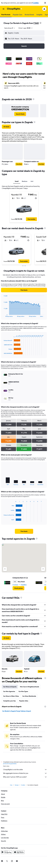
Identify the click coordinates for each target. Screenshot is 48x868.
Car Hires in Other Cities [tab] (11, 696)
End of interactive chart (3, 315)
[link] (20, 114)
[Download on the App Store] (19, 852)
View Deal (19, 164)
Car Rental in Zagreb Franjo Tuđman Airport (17, 711)
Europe (17, 785)
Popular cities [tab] (24, 701)
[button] (45, 3)
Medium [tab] (25, 181)
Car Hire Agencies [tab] (9, 691)
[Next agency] (43, 569)
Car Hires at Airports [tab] (10, 687)
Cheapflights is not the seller (25, 770)
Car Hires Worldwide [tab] (29, 696)
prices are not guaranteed (10, 764)
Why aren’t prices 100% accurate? (25, 777)
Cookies (36, 3)
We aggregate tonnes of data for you (25, 773)
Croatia (23, 785)
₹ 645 (36, 23)
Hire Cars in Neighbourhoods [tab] (30, 687)
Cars (11, 785)
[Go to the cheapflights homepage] (15, 9)
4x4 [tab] (32, 181)
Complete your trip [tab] (9, 701)
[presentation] (40, 23)
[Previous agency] (5, 569)
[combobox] (10, 28)
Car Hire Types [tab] (23, 691)
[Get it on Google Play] (7, 852)
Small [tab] (17, 181)
